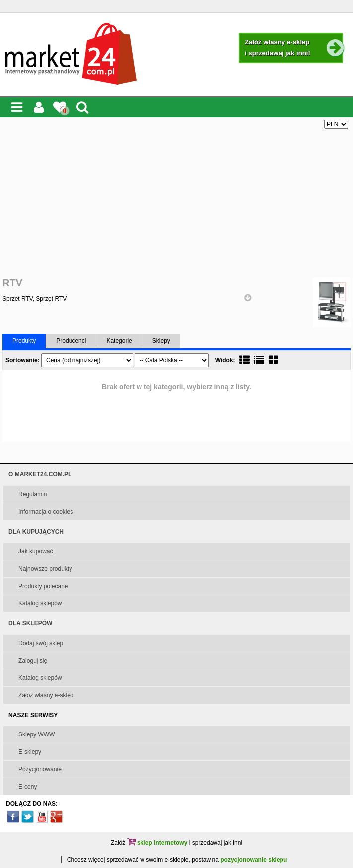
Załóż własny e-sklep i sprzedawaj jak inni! (294, 48)
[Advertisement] (176, 203)
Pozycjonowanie (40, 769)
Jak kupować (35, 551)
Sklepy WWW (36, 734)
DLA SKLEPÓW (30, 623)
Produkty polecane (43, 586)
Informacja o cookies (46, 512)
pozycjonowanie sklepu (254, 860)
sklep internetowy (157, 843)
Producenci (71, 341)
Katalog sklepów (40, 603)
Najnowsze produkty (45, 569)
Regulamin (33, 494)
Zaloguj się (33, 661)
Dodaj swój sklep (41, 643)
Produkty (24, 341)
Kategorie (119, 341)
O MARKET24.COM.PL (40, 474)
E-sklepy (30, 752)
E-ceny (28, 787)
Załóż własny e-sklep (46, 695)
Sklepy (161, 341)
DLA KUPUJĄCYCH (36, 532)
